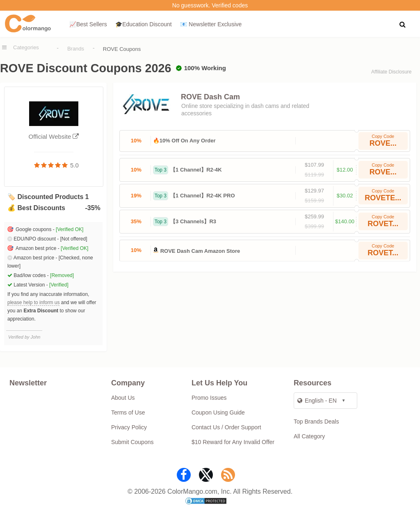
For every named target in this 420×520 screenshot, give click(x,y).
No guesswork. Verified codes (210, 5)
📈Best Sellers (88, 24)
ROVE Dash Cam (210, 97)
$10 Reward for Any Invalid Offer (233, 442)
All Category (309, 436)
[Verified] (59, 285)
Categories (26, 47)
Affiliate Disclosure (391, 72)
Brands (76, 49)
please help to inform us (33, 302)
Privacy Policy (129, 427)
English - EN (317, 401)
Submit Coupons (132, 442)
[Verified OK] (70, 229)
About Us (123, 398)
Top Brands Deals (316, 421)
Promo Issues (209, 398)
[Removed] (62, 275)
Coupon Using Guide (218, 412)
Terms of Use (128, 412)
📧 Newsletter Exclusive (211, 24)
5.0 (74, 165)
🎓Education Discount (144, 24)
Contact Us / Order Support (226, 427)
